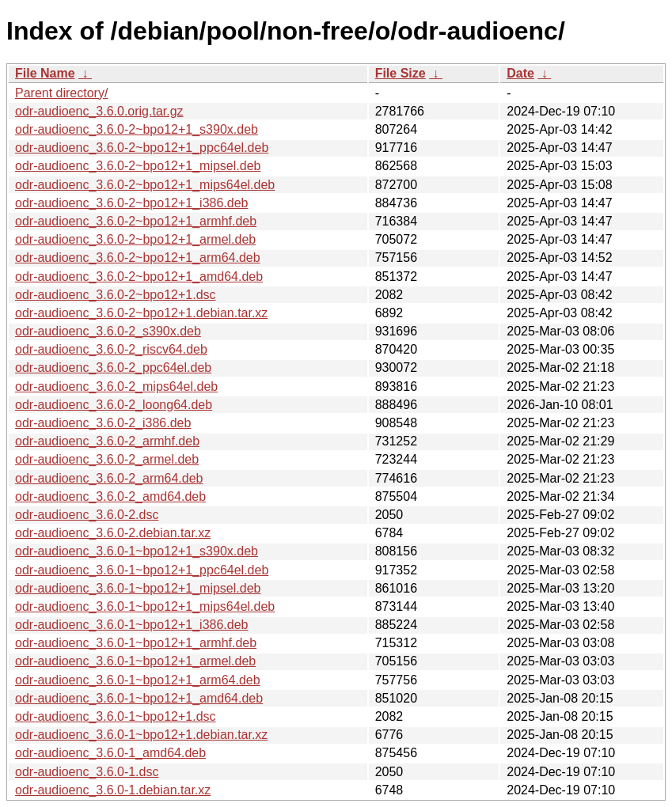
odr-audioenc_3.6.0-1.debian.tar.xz (113, 790)
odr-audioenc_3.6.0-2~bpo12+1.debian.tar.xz (141, 313)
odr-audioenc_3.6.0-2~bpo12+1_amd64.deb (139, 277)
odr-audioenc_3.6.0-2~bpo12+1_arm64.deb (138, 258)
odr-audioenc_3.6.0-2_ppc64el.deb (113, 368)
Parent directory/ (61, 93)
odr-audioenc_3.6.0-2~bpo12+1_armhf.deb (136, 221)
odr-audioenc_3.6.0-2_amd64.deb (110, 496)
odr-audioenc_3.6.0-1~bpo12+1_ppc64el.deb (142, 570)
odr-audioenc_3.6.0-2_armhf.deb (107, 441)
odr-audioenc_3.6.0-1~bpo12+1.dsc (116, 716)
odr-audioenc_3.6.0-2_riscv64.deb (111, 349)
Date (520, 73)
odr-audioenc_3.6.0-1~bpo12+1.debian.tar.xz (141, 735)
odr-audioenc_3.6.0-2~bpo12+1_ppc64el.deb (142, 148)
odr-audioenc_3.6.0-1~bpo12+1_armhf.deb (136, 643)
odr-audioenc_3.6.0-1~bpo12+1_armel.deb (135, 661)
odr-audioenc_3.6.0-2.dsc (87, 515)
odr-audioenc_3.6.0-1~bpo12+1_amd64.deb (139, 698)
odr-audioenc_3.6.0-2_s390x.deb (108, 331)
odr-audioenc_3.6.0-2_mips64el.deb (116, 386)
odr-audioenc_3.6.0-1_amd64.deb (110, 753)
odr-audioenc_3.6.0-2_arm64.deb (109, 478)
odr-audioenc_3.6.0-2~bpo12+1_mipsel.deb (138, 166)
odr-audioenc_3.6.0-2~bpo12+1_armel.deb (135, 239)
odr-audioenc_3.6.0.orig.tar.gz (99, 111)
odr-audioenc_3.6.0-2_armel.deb (107, 459)
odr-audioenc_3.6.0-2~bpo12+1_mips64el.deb (145, 185)
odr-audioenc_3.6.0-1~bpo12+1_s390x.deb (137, 551)
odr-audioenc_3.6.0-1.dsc (87, 772)
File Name (45, 73)
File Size (401, 73)
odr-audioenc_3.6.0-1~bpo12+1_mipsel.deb (138, 588)
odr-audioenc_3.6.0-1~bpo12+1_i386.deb (131, 625)
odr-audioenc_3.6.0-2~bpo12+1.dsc (116, 295)
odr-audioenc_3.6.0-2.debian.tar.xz (113, 533)
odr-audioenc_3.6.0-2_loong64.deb (114, 405)
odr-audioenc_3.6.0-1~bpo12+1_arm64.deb (138, 680)
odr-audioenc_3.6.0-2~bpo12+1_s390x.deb (137, 129)
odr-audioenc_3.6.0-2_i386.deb (103, 423)
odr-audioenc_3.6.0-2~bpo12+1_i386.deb (131, 203)
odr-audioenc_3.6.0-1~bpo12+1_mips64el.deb (145, 606)
